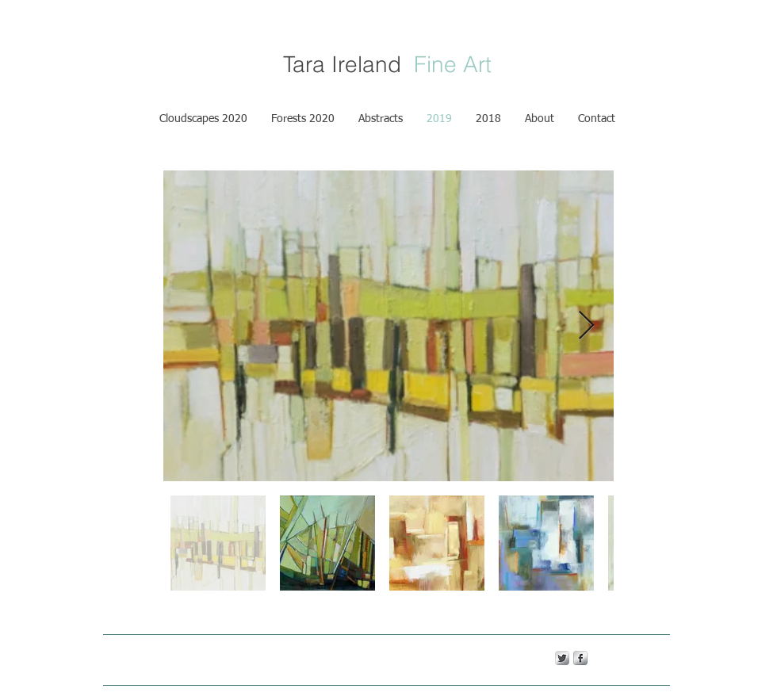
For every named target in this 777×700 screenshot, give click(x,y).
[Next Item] (586, 326)
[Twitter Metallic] (562, 658)
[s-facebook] (580, 658)
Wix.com (371, 657)
